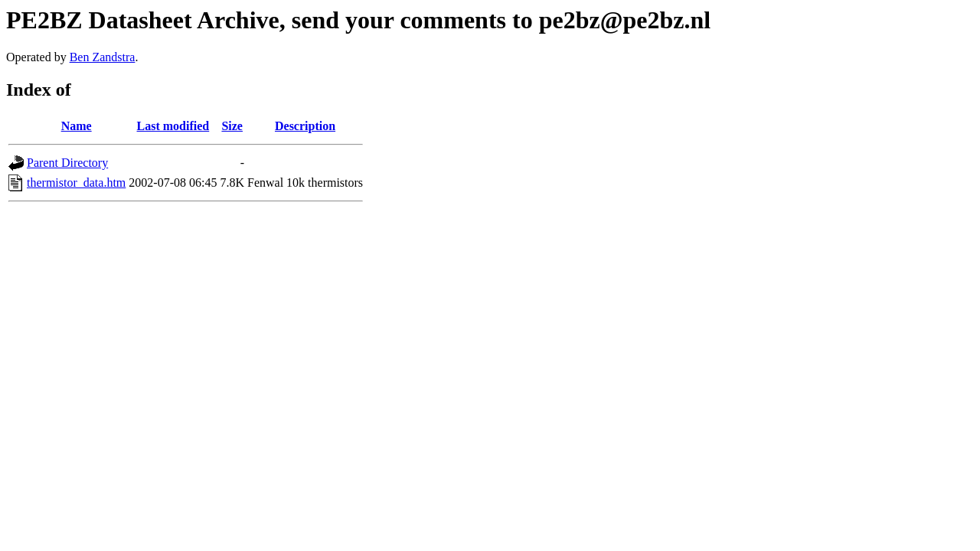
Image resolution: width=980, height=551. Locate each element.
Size (232, 126)
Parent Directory (67, 163)
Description (305, 126)
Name (77, 126)
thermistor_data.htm (76, 183)
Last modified (173, 126)
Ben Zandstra (103, 57)
